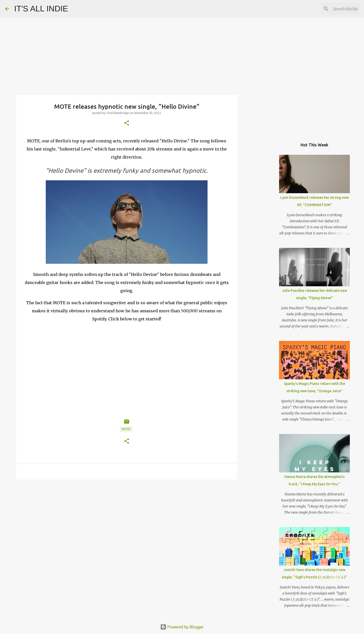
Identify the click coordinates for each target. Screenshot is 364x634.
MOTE (126, 429)
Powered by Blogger (182, 627)
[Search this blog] (333, 9)
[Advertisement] (127, 522)
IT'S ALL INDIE (41, 9)
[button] (127, 123)
